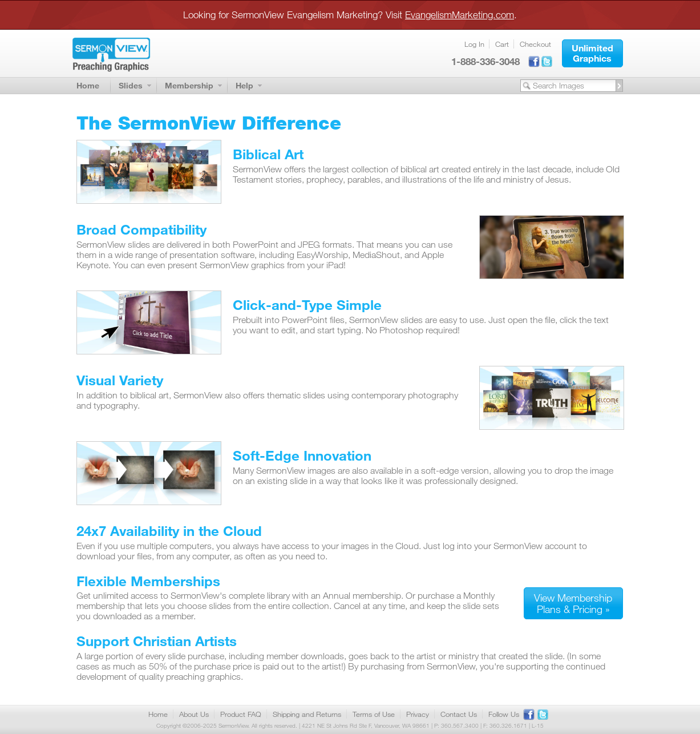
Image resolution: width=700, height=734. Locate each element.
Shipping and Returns (307, 714)
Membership (189, 85)
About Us (194, 714)
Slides (131, 85)
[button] (592, 53)
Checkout (535, 44)
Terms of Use (374, 714)
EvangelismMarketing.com (460, 15)
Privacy (418, 714)
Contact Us (459, 714)
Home (88, 85)
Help (244, 85)
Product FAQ (241, 714)
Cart (502, 44)
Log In (474, 44)
